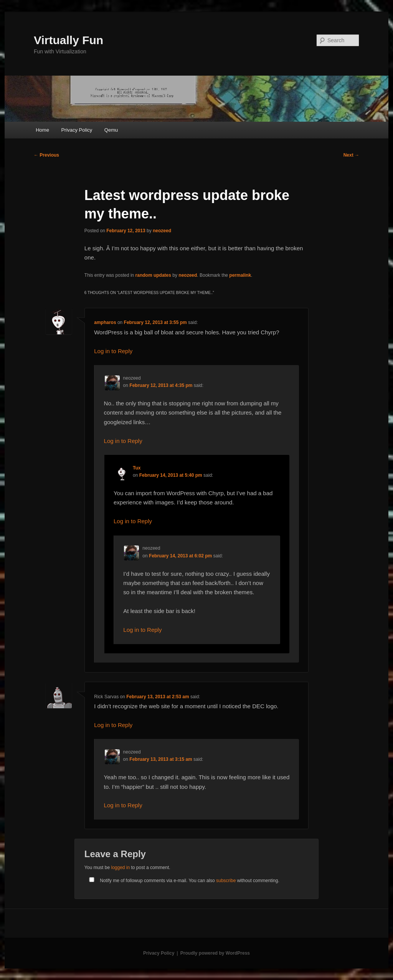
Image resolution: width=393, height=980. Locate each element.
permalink (240, 275)
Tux (137, 468)
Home (42, 130)
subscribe (226, 881)
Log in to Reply (113, 351)
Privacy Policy (77, 130)
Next (351, 155)
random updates (153, 275)
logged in (120, 868)
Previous (46, 155)
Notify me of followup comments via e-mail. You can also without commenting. (183, 881)
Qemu (111, 130)
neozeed (162, 231)
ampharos (105, 322)
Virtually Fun (69, 40)
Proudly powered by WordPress (215, 953)
